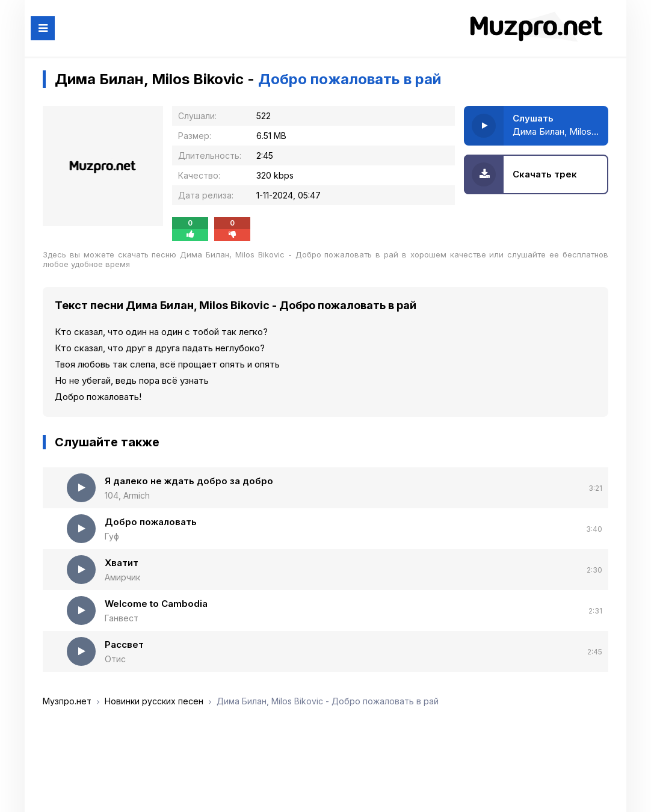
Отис (115, 659)
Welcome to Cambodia (156, 604)
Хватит (122, 563)
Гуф (112, 536)
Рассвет (124, 644)
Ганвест (122, 618)
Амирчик (122, 577)
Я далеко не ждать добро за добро (189, 481)
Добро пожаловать (151, 522)
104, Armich (127, 495)
